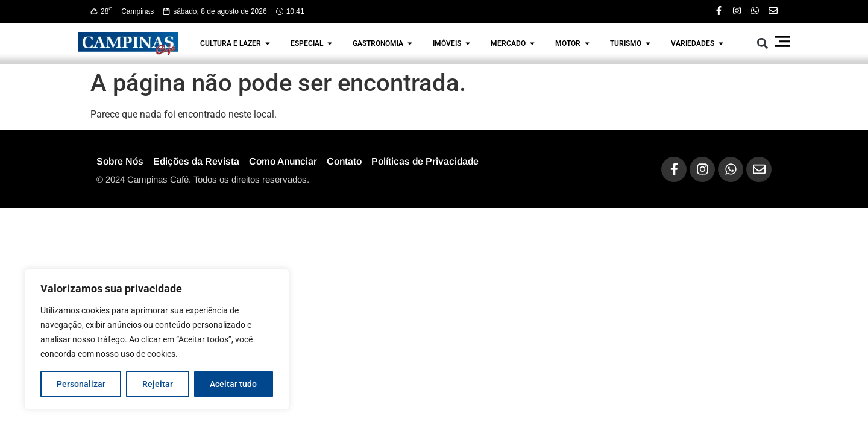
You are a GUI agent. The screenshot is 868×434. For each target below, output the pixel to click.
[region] (157, 339)
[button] (763, 43)
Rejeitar (158, 384)
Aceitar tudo (233, 384)
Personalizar (81, 384)
